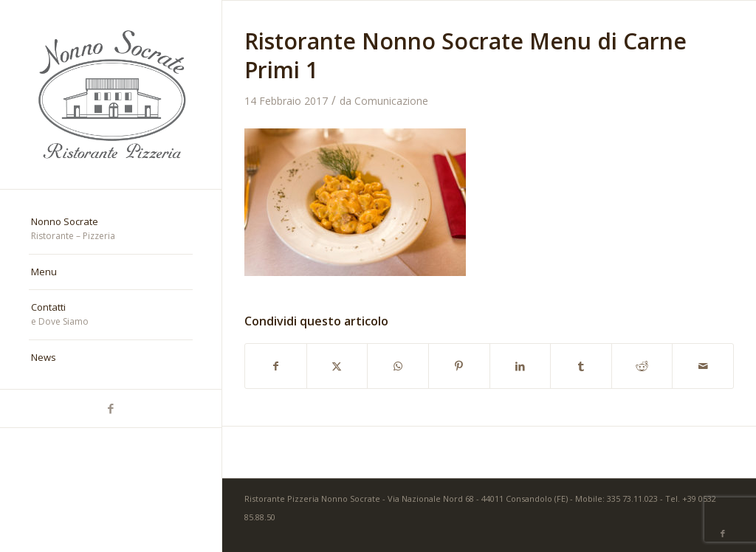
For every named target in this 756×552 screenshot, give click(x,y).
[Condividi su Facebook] (276, 366)
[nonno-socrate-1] (111, 94)
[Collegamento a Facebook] (111, 408)
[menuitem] (111, 230)
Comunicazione (391, 101)
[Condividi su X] (337, 366)
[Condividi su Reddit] (642, 366)
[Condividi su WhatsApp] (398, 366)
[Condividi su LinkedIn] (520, 366)
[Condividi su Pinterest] (459, 366)
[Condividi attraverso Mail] (703, 366)
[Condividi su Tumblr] (581, 366)
